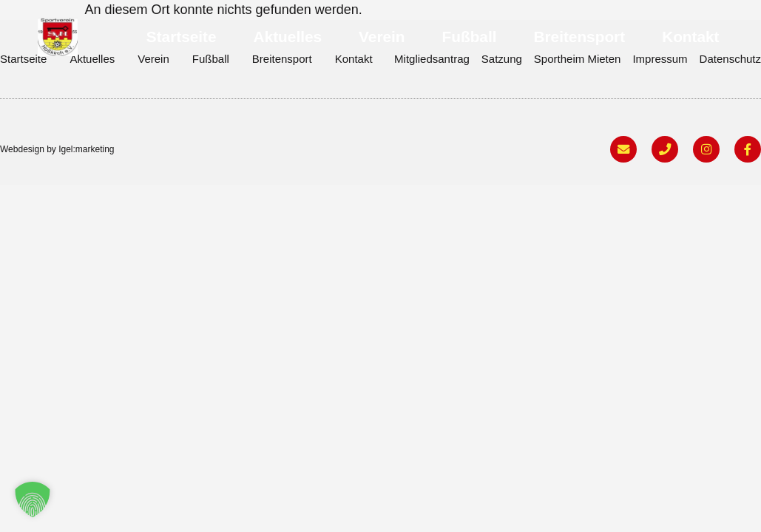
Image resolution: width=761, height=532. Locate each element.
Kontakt (690, 37)
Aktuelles (288, 37)
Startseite (182, 37)
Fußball (470, 37)
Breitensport (579, 37)
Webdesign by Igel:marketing (57, 150)
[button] (33, 499)
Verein (382, 37)
